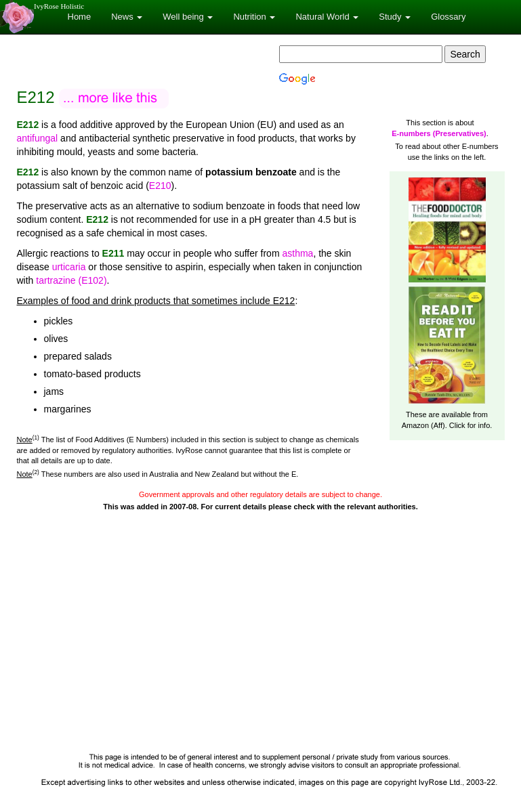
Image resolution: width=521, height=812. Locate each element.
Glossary (448, 17)
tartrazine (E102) (71, 280)
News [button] (127, 17)
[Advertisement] (261, 645)
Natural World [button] (327, 17)
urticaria (69, 267)
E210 (160, 186)
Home (80, 17)
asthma (297, 253)
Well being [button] (188, 17)
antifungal (38, 138)
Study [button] (395, 17)
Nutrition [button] (254, 17)
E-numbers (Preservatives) (439, 133)
